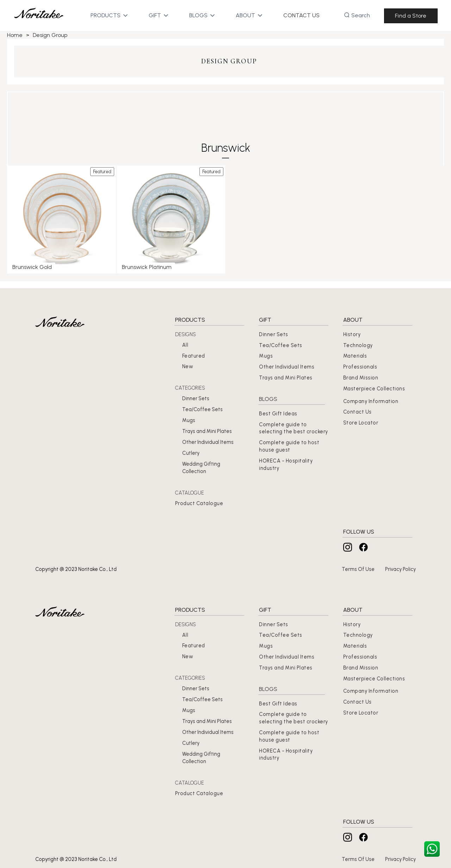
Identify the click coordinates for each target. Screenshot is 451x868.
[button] (106, 15)
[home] (39, 15)
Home (15, 35)
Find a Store (411, 16)
